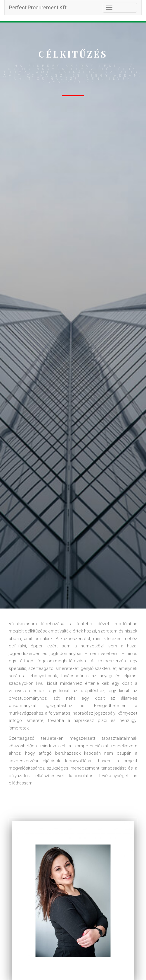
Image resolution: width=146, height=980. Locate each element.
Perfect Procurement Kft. (38, 7)
